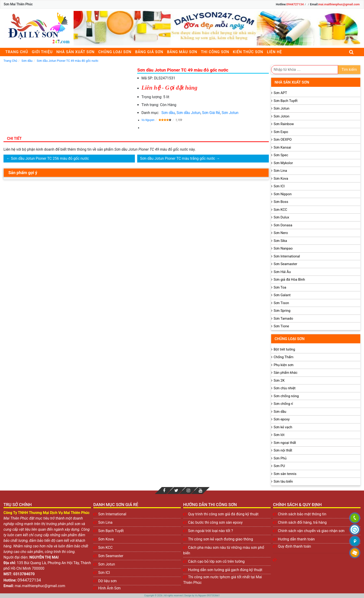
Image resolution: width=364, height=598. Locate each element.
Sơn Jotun (230, 113)
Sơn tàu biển (283, 481)
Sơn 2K (279, 380)
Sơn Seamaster (286, 264)
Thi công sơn (215, 52)
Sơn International (287, 256)
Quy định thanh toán (294, 546)
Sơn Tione (281, 326)
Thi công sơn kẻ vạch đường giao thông (221, 539)
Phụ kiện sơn (284, 365)
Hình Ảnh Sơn (109, 588)
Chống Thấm (284, 357)
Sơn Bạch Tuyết (286, 101)
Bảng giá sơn (149, 52)
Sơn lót (279, 435)
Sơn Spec (281, 155)
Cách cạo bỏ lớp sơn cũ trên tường (216, 561)
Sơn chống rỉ (283, 404)
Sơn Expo (281, 132)
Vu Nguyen (148, 120)
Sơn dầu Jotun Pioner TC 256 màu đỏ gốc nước (50, 158)
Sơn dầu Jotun (188, 113)
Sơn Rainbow (284, 124)
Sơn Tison (281, 303)
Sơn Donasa (283, 225)
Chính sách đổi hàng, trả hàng (302, 522)
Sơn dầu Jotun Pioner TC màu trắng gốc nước (177, 158)
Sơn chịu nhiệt (285, 388)
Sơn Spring (282, 311)
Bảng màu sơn (182, 52)
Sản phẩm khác (286, 373)
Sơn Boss (281, 202)
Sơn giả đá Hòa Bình (289, 279)
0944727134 (295, 4)
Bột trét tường (284, 349)
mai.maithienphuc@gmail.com (339, 4)
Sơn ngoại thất (285, 443)
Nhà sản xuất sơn (76, 52)
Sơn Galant (282, 295)
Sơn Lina (280, 171)
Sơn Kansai (282, 147)
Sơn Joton (282, 116)
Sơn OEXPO (283, 140)
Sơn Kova (281, 179)
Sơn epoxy (282, 419)
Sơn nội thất (283, 450)
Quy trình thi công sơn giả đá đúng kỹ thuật (223, 514)
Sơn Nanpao (283, 248)
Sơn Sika (280, 241)
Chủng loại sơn (115, 52)
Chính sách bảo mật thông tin (302, 514)
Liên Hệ (275, 52)
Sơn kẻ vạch (283, 427)
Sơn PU (279, 466)
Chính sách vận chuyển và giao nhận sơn (311, 531)
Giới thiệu (42, 52)
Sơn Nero (281, 233)
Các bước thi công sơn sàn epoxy (215, 522)
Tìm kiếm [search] (349, 70)
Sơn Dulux (281, 217)
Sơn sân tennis (285, 474)
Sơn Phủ (280, 458)
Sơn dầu (168, 113)
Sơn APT (280, 93)
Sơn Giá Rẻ (211, 113)
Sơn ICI (279, 186)
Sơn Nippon (283, 194)
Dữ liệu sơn (107, 581)
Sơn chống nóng (286, 396)
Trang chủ (17, 52)
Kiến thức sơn (248, 52)
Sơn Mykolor (283, 163)
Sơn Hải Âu (282, 272)
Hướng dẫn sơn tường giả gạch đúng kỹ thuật (225, 570)
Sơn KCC (280, 210)
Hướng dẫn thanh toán (296, 539)
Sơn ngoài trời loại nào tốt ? (211, 531)
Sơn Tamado (283, 318)
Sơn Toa (280, 287)
